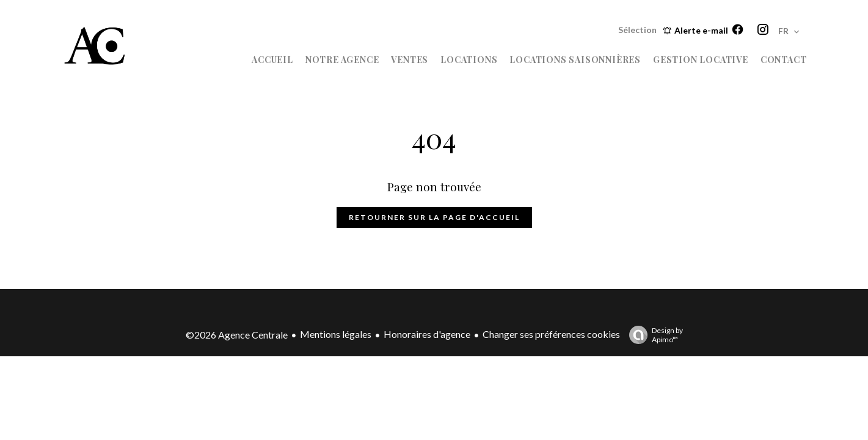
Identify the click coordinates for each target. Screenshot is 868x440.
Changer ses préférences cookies (551, 334)
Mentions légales (336, 334)
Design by (653, 335)
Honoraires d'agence (427, 334)
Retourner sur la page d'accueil (434, 217)
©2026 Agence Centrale (237, 335)
